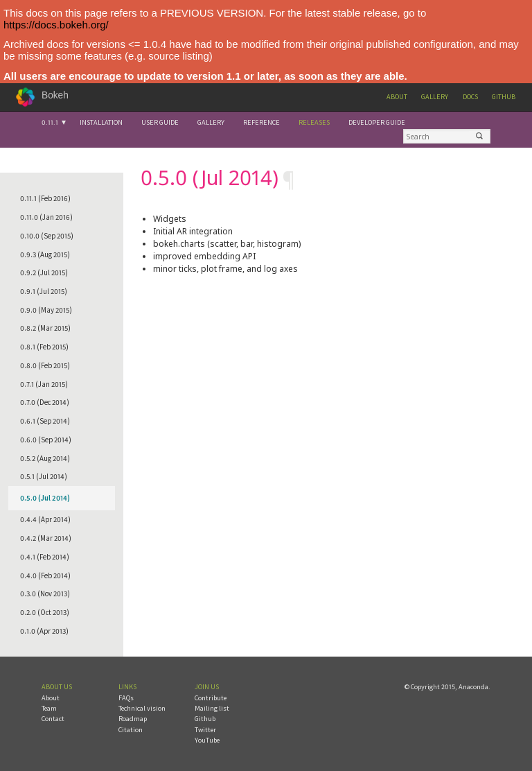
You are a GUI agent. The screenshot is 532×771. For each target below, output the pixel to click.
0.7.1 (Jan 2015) (44, 384)
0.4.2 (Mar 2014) (46, 538)
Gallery (435, 97)
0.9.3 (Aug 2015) (45, 254)
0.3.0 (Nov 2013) (45, 594)
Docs (470, 97)
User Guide (160, 122)
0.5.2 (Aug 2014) (45, 458)
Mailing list (212, 708)
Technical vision (142, 708)
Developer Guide (377, 122)
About (397, 97)
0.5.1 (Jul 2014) (44, 476)
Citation (131, 730)
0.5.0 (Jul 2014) (45, 498)
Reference (261, 122)
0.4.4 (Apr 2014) (45, 519)
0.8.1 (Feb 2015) (44, 347)
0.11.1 (50, 122)
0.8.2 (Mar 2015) (45, 328)
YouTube (207, 740)
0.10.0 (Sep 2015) (47, 236)
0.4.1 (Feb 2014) (45, 557)
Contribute (211, 698)
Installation (101, 122)
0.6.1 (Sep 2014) (45, 421)
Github (504, 97)
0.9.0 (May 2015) (46, 310)
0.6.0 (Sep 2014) (46, 440)
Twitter (205, 730)
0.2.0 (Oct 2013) (45, 612)
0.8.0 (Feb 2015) (45, 365)
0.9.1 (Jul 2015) (44, 291)
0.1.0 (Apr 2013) (44, 631)
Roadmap (133, 719)
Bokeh (55, 95)
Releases (314, 122)
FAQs (126, 698)
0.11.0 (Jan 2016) (46, 217)
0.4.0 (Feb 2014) (45, 575)
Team (49, 708)
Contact (53, 719)
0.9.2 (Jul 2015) (44, 272)
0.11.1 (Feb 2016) (45, 198)
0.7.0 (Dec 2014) (45, 402)
